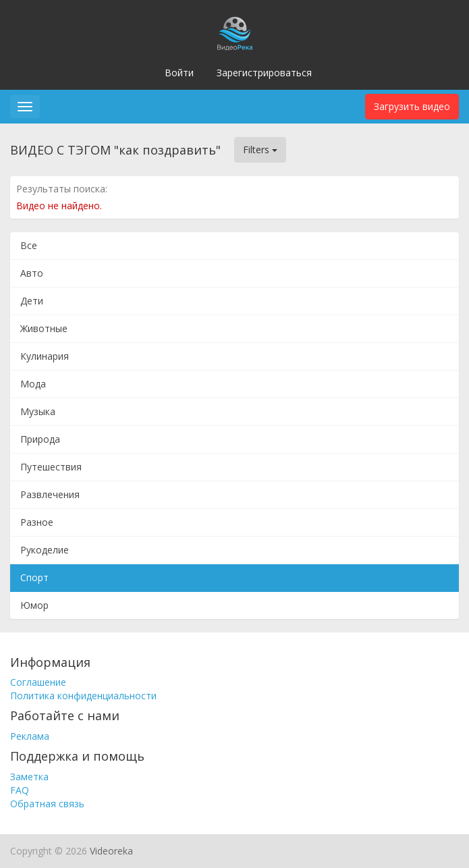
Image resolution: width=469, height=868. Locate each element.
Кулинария (45, 356)
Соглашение (38, 682)
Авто (32, 273)
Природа (40, 439)
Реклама (30, 736)
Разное (37, 522)
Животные (44, 328)
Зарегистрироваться (264, 73)
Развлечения (50, 494)
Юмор (34, 605)
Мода (33, 384)
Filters (260, 150)
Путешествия (51, 467)
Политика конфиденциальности (83, 696)
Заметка (29, 777)
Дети (32, 301)
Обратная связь (47, 804)
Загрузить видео (412, 106)
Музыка (38, 411)
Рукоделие (45, 550)
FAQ (20, 790)
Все (29, 245)
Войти (179, 73)
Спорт (34, 577)
